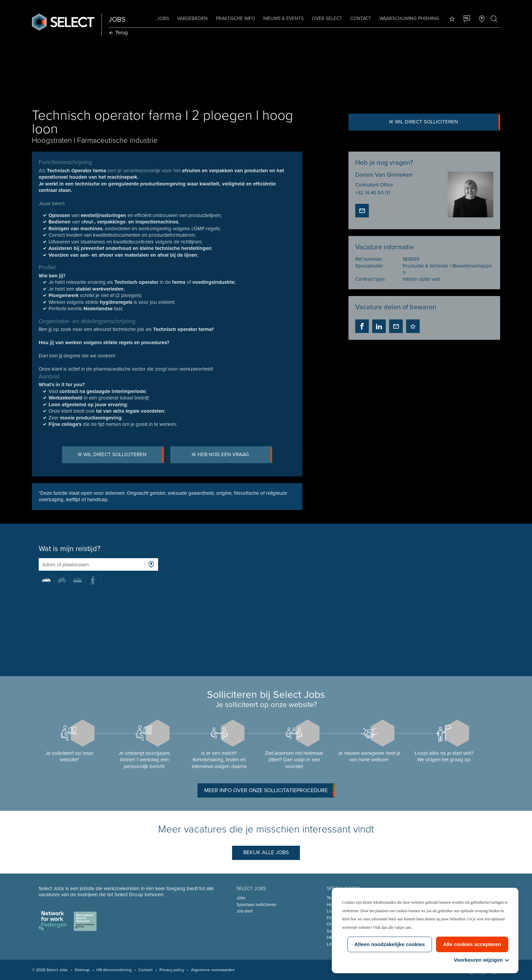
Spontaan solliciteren (257, 905)
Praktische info (234, 18)
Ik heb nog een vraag (233, 455)
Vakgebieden (191, 18)
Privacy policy (173, 970)
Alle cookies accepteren (472, 944)
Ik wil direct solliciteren (443, 122)
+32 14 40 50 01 (372, 193)
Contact (359, 18)
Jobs (162, 18)
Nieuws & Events (282, 18)
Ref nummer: (369, 259)
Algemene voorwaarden (214, 970)
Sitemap (83, 970)
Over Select (326, 18)
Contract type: (370, 279)
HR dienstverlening (115, 970)
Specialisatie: (369, 266)
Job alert (245, 911)
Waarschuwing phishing (408, 18)
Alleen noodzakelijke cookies (390, 944)
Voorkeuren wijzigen (481, 960)
